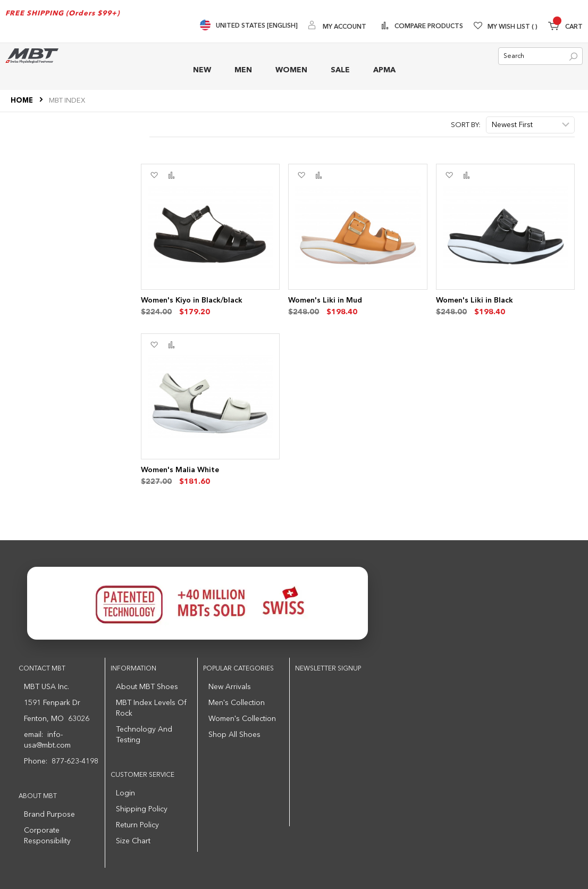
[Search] (573, 57)
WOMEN (291, 70)
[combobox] (540, 56)
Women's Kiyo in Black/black (192, 300)
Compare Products (428, 27)
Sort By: (466, 125)
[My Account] (337, 26)
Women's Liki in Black (474, 300)
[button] (154, 175)
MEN (243, 70)
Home (23, 101)
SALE (340, 70)
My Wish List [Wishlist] (513, 27)
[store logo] (32, 56)
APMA (384, 70)
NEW (202, 70)
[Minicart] (565, 27)
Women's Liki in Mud (325, 300)
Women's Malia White (180, 470)
